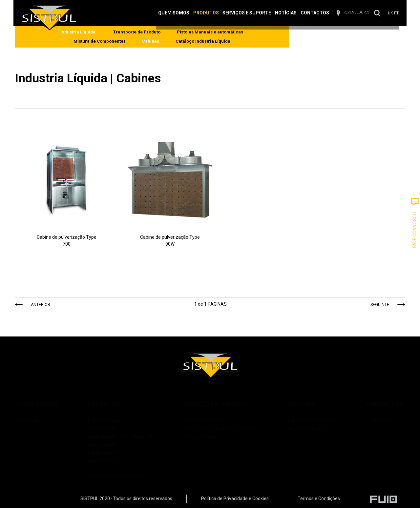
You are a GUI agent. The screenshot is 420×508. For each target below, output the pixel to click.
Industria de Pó (106, 446)
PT (382, 17)
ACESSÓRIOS (105, 438)
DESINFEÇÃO (104, 454)
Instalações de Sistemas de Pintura (221, 421)
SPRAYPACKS (105, 421)
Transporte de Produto (108, 37)
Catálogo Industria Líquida (360, 37)
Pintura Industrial (202, 430)
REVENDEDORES (342, 16)
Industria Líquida (108, 413)
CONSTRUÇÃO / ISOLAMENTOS (124, 430)
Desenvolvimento (303, 421)
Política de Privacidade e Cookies (235, 503)
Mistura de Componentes (257, 37)
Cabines (308, 37)
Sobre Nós (34, 413)
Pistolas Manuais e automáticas (181, 37)
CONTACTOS (375, 413)
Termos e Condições (319, 503)
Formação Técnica (204, 413)
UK (376, 17)
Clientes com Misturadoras (124, 465)
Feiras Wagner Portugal (309, 413)
